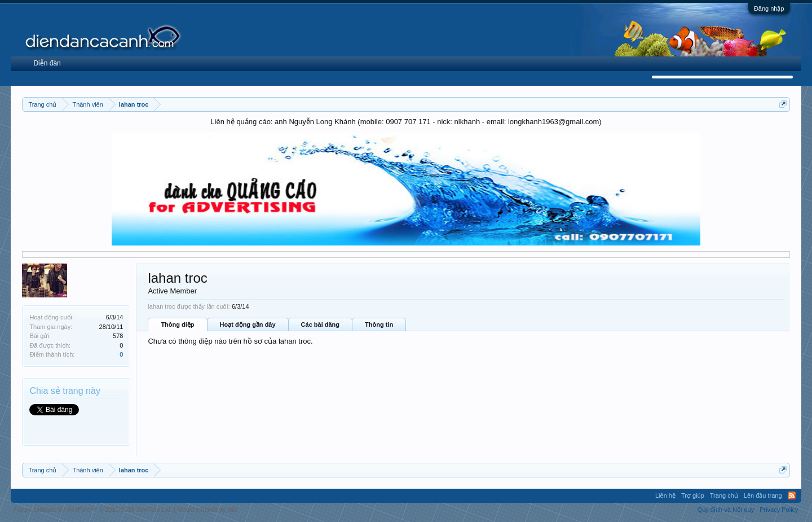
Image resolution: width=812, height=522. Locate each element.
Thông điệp (177, 324)
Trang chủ (724, 495)
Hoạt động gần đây (248, 324)
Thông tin (379, 324)
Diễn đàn (47, 63)
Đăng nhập (769, 8)
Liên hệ (665, 495)
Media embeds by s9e (208, 510)
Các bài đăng (320, 324)
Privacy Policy (779, 510)
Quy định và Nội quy (726, 510)
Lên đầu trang (763, 495)
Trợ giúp (693, 495)
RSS (792, 495)
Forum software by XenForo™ (93, 510)
